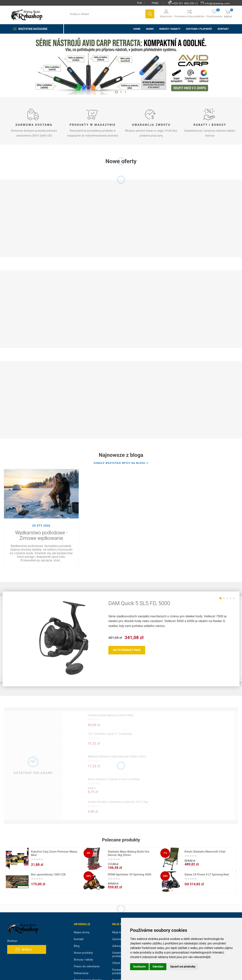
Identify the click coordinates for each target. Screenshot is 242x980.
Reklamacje (81, 973)
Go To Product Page (127, 650)
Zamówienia (120, 939)
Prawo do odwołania (87, 966)
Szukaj (150, 14)
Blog (77, 946)
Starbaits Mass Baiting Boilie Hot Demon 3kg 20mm (128, 853)
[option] (121, 64)
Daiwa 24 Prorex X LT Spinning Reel (207, 874)
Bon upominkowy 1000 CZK (48, 874)
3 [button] (126, 92)
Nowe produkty (83, 953)
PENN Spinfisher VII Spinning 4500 (130, 874)
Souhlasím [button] (139, 967)
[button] (169, 890)
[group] (171, 882)
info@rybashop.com (217, 3)
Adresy (117, 946)
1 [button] (116, 92)
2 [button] (121, 92)
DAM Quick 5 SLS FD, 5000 (139, 603)
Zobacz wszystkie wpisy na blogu (119, 463)
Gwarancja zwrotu (151, 125)
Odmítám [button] (158, 967)
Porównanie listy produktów (189, 16)
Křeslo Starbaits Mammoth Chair (205, 852)
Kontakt (79, 939)
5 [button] (234, 598)
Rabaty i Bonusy (210, 125)
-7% (165, 853)
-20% (88, 876)
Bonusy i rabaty (84, 960)
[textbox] (106, 14)
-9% (88, 853)
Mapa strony (82, 932)
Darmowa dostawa (34, 125)
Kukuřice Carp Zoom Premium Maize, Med (54, 853)
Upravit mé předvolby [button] (183, 967)
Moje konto (166, 16)
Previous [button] (6, 870)
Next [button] (236, 870)
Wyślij (27, 950)
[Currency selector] (140, 3)
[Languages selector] (157, 3)
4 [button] (231, 598)
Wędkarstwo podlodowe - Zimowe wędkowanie (41, 535)
